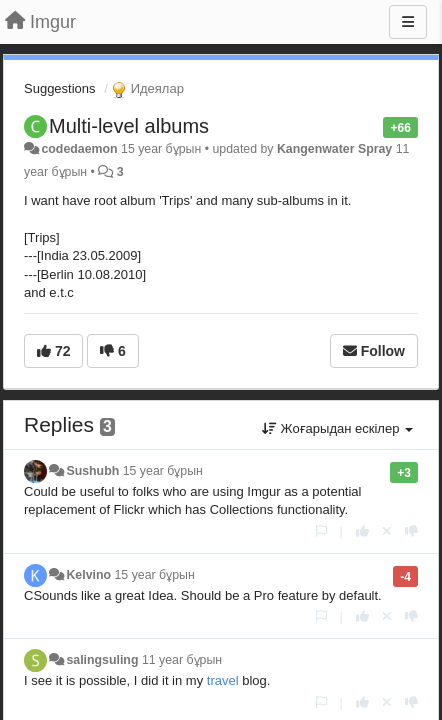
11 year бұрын (182, 660)
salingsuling (102, 660)
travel (223, 680)
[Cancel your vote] (387, 531)
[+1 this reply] (362, 531)
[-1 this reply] (411, 531)
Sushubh (92, 471)
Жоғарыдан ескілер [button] (337, 428)
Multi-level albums (129, 126)
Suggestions (60, 88)
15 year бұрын (163, 471)
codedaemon (79, 149)
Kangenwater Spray (334, 149)
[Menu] (408, 22)
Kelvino (88, 575)
